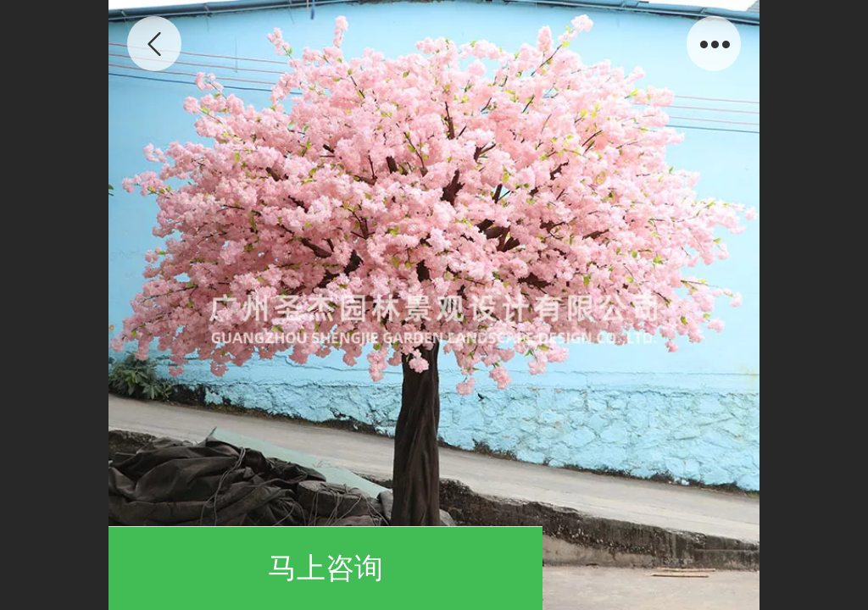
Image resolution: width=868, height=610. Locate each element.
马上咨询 (325, 568)
